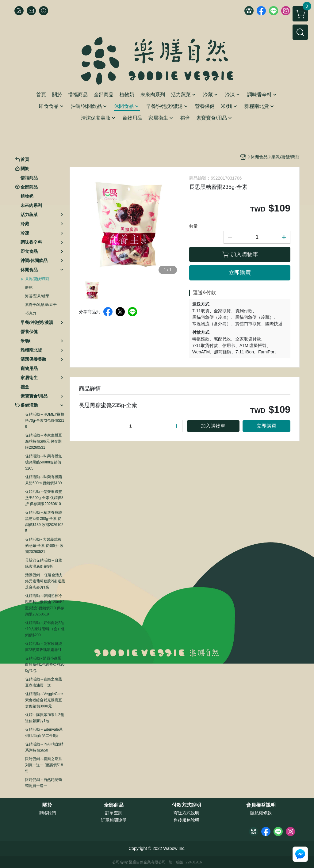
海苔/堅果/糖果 (37, 296)
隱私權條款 (261, 813)
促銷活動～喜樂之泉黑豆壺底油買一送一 (44, 682)
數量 (193, 226)
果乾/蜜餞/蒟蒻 (37, 279)
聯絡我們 (47, 813)
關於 (47, 805)
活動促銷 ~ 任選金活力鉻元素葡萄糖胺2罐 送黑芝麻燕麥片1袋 (45, 581)
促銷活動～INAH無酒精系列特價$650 (44, 747)
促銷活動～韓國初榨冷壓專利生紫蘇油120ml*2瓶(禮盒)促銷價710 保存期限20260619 (45, 605)
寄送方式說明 (186, 813)
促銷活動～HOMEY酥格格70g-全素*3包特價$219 (45, 421)
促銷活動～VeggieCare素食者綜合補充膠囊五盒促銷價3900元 (44, 700)
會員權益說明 (261, 805)
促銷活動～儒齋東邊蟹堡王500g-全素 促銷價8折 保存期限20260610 (44, 498)
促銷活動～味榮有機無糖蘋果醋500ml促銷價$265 (44, 462)
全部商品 (114, 805)
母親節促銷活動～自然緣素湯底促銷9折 (44, 563)
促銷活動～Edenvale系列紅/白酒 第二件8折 (44, 733)
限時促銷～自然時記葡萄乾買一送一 (44, 783)
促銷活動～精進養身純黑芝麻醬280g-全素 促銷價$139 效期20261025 (44, 522)
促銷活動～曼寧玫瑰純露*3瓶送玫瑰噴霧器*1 (44, 647)
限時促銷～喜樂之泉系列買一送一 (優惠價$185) (44, 765)
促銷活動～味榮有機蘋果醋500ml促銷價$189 (44, 480)
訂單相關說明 (114, 820)
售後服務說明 (186, 820)
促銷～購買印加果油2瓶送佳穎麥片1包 (45, 718)
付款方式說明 (186, 805)
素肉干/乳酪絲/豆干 (41, 305)
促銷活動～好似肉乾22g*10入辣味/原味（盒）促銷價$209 (45, 629)
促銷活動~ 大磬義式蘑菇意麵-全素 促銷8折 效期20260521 (44, 546)
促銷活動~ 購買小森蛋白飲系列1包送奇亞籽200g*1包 (45, 664)
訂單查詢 (114, 813)
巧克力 (31, 313)
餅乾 (29, 287)
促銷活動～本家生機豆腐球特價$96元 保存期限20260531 (44, 441)
